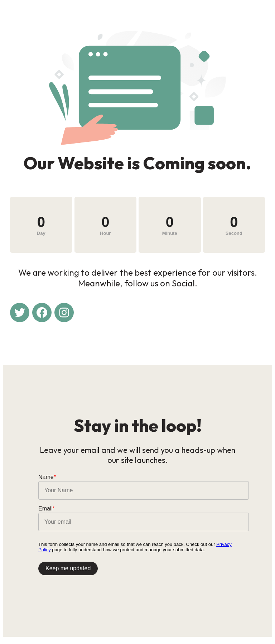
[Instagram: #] (64, 313)
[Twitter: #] (20, 313)
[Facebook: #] (42, 313)
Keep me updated (68, 571)
